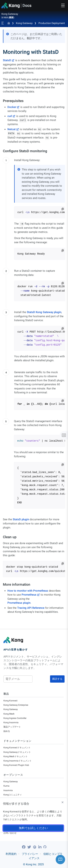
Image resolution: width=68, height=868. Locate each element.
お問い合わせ (10, 833)
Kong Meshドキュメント (16, 756)
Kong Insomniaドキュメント (17, 761)
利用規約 (11, 854)
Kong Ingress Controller (15, 718)
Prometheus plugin (19, 603)
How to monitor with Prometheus (28, 591)
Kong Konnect (10, 701)
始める (7, 731)
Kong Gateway (24, 23)
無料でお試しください (33, 828)
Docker (12, 107)
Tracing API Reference (31, 608)
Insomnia (8, 790)
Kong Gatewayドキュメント (17, 752)
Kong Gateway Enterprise (16, 705)
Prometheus (29, 595)
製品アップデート (12, 727)
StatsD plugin (21, 519)
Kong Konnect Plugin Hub (16, 765)
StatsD (7, 60)
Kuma (6, 786)
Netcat (12, 129)
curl (10, 116)
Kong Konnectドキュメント (17, 748)
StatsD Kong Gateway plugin (44, 312)
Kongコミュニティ (13, 795)
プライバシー (30, 854)
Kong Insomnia (11, 722)
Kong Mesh (9, 714)
